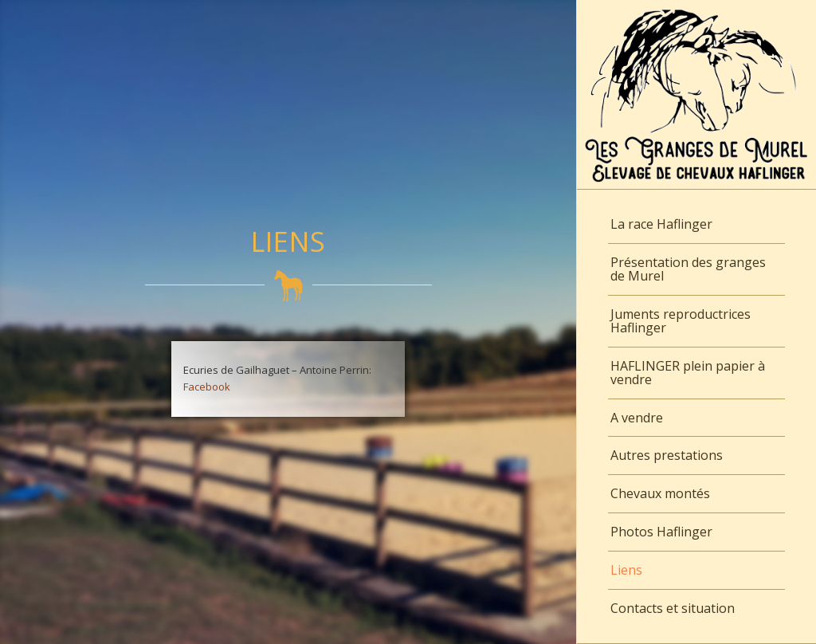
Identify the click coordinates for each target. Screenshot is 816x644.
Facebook (207, 387)
